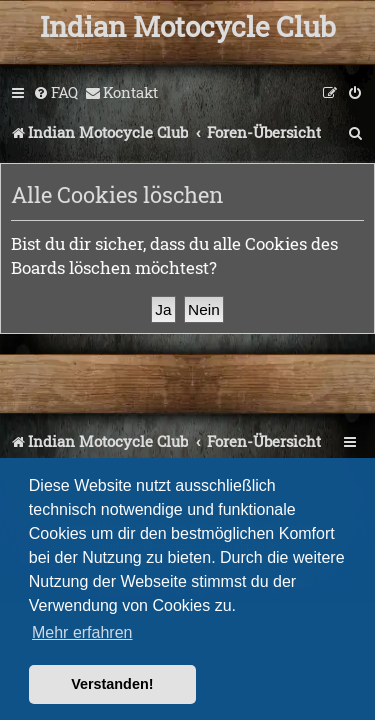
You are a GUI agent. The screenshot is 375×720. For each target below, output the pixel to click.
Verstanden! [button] (112, 684)
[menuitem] (55, 93)
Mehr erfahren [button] (82, 632)
